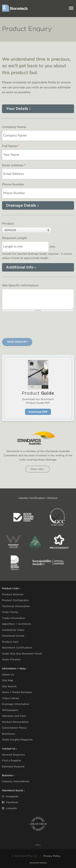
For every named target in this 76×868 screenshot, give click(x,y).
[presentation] (33, 325)
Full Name (11, 146)
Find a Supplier (12, 760)
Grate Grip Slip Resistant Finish (22, 654)
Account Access (38, 863)
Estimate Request (13, 766)
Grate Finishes (11, 659)
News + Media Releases (17, 692)
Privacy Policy (52, 856)
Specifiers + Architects (17, 624)
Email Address (14, 165)
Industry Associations (16, 781)
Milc (38, 845)
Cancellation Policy (14, 728)
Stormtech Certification (17, 648)
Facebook (10, 802)
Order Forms (10, 612)
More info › (38, 469)
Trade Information (14, 618)
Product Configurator (15, 600)
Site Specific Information (20, 285)
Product (8, 224)
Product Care (10, 642)
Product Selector (13, 594)
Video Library (11, 698)
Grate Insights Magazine (17, 740)
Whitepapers (10, 710)
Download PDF (38, 412)
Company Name (14, 127)
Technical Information (16, 606)
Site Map (8, 680)
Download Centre (13, 636)
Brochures (8, 734)
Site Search (9, 686)
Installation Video (13, 630)
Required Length (15, 238)
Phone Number (13, 184)
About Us (8, 674)
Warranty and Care (14, 716)
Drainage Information (16, 704)
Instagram (10, 796)
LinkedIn (9, 808)
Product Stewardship (15, 722)
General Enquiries (13, 755)
